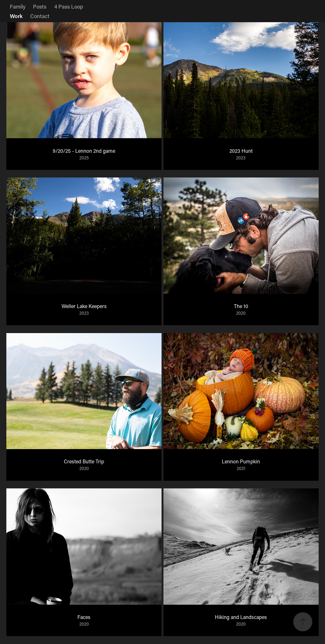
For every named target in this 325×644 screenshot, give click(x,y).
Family (18, 6)
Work (16, 16)
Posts (40, 6)
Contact (40, 16)
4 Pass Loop (69, 6)
